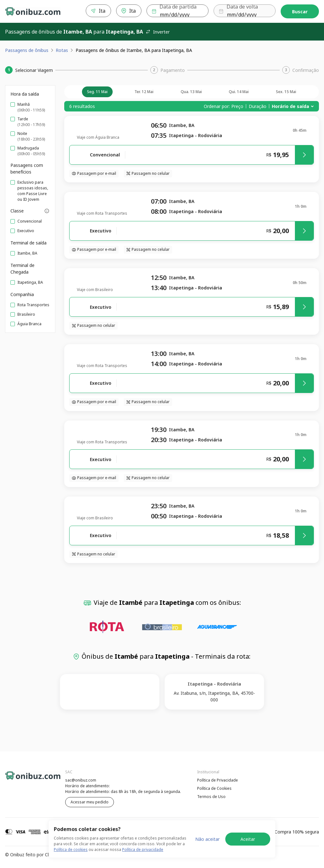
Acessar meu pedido (90, 802)
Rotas (62, 50)
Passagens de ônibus (27, 50)
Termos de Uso (211, 797)
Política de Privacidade (218, 780)
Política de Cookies (214, 788)
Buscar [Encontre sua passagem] (300, 12)
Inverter (158, 32)
